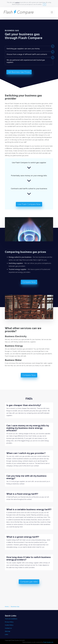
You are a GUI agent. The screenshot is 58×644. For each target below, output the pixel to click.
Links (6, 634)
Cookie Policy (9, 625)
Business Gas (15, 607)
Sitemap (8, 631)
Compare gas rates (29, 582)
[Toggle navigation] (52, 12)
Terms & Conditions (11, 619)
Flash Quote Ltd (48, 642)
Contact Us (8, 628)
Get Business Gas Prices (19, 73)
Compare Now (29, 283)
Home (7, 607)
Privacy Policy (9, 622)
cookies (17, 2)
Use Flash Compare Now (29, 205)
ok (44, 4)
